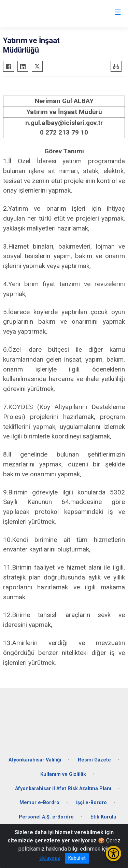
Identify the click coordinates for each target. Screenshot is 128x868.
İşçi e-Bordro (91, 803)
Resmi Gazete (94, 760)
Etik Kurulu (103, 817)
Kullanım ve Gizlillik (63, 774)
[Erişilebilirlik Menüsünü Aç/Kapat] (113, 853)
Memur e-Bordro (39, 803)
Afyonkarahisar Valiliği (35, 760)
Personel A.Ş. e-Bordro (46, 817)
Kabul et (77, 858)
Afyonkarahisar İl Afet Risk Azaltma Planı (63, 789)
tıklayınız (50, 858)
